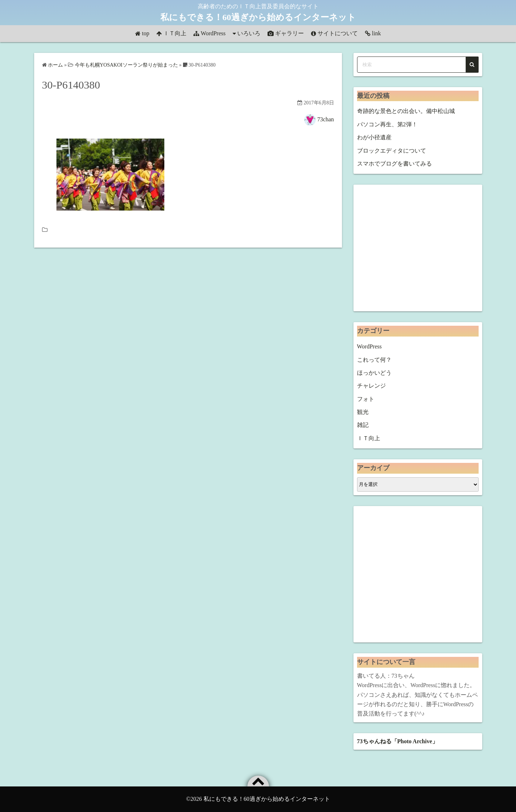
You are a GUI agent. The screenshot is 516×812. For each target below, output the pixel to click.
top (146, 33)
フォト (366, 399)
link (376, 33)
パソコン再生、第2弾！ (387, 124)
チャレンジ (371, 386)
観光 (363, 412)
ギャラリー (289, 33)
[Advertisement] (418, 248)
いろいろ (249, 33)
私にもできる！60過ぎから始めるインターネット (258, 17)
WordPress (213, 33)
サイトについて (338, 33)
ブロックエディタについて (392, 151)
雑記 (363, 425)
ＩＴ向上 (175, 33)
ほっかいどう (374, 373)
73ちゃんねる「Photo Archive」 (398, 741)
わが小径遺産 (374, 137)
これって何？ (374, 360)
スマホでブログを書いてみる (394, 164)
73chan (325, 119)
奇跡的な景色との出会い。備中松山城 (406, 111)
